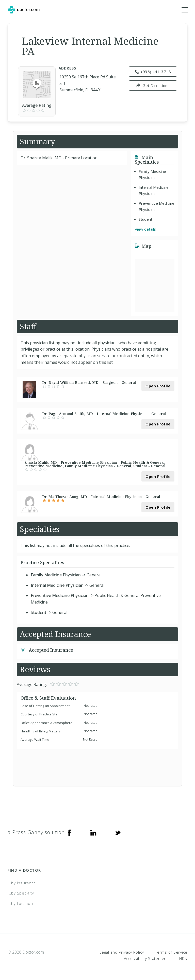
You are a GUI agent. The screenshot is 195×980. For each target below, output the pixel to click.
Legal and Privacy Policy (122, 952)
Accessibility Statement (146, 959)
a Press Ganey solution (36, 832)
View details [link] (145, 229)
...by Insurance (22, 883)
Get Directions (153, 86)
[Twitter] (118, 832)
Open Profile (158, 386)
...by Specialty (21, 893)
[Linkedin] (93, 832)
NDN (183, 959)
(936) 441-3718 (153, 72)
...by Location (20, 904)
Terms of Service (171, 952)
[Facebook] (69, 832)
